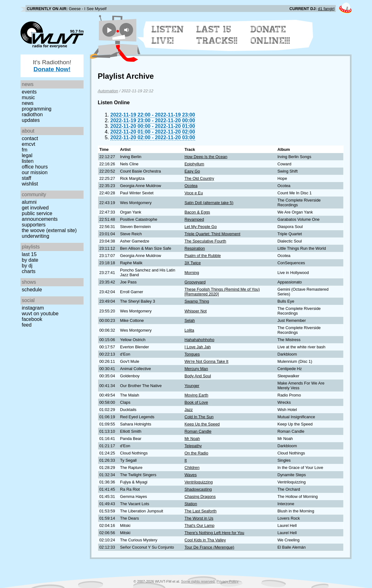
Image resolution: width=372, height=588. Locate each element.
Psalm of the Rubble (203, 256)
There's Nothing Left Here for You (214, 533)
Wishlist (30, 184)
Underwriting (35, 236)
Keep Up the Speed (202, 424)
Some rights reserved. (198, 581)
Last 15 (29, 254)
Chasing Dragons (200, 497)
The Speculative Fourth (205, 241)
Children (192, 468)
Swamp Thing (197, 301)
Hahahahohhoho (199, 340)
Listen (28, 161)
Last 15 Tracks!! (217, 35)
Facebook (32, 319)
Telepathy (193, 446)
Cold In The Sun (199, 417)
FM (25, 150)
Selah (190, 320)
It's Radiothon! (52, 66)
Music (28, 97)
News (28, 103)
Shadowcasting (198, 489)
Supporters (34, 225)
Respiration (195, 248)
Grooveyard (195, 282)
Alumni (29, 202)
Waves (191, 475)
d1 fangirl (326, 9)
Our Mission (35, 172)
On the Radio (196, 453)
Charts (29, 271)
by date (30, 260)
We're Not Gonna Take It (206, 361)
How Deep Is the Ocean (206, 157)
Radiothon (32, 114)
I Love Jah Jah (198, 347)
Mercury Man (196, 369)
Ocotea (191, 186)
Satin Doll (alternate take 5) (209, 203)
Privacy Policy (228, 581)
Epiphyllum (194, 164)
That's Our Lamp (199, 525)
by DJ (27, 266)
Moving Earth (196, 395)
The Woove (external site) (49, 230)
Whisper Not (195, 311)
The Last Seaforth (201, 511)
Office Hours (35, 167)
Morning (192, 273)
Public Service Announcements (40, 216)
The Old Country (199, 178)
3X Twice (193, 263)
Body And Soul (198, 376)
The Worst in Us (199, 518)
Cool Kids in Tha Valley (205, 540)
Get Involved (35, 208)
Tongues (192, 354)
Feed (27, 325)
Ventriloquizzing (199, 482)
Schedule (32, 290)
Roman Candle (198, 431)
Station (191, 504)
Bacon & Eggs (197, 212)
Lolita (189, 330)
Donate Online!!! (270, 35)
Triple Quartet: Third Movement (212, 234)
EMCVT (29, 144)
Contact (30, 138)
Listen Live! (168, 35)
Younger (192, 386)
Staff (26, 178)
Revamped (194, 219)
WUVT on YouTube (40, 314)
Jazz (189, 410)
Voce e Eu (194, 193)
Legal (27, 155)
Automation (108, 91)
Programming (37, 109)
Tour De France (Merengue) (209, 547)
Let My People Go (201, 227)
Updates (31, 120)
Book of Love (196, 402)
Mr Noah (192, 439)
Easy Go (192, 171)
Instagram (33, 308)
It (186, 460)
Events (29, 92)
